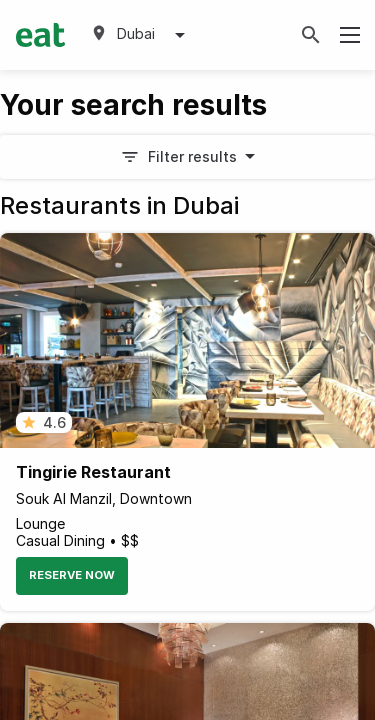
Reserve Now (72, 575)
